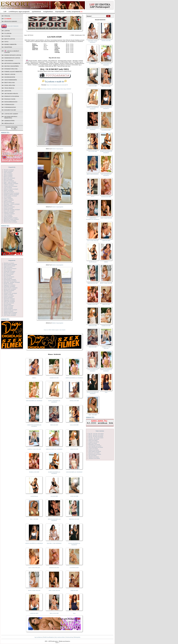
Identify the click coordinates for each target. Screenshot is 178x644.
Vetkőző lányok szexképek (10, 312)
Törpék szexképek (8, 307)
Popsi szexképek (8, 278)
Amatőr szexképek (8, 171)
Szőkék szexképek (8, 295)
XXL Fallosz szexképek (10, 315)
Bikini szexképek (8, 177)
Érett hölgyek (10, 83)
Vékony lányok (10, 74)
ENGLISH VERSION (13, 26)
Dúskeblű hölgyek (11, 69)
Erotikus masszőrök (12, 66)
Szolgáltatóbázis (48, 11)
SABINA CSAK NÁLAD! (34, 449)
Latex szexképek (8, 215)
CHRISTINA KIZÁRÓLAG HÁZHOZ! (34, 426)
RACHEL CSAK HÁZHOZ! (54, 543)
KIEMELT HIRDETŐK (10, 44)
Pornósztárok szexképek (10, 279)
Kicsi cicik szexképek (9, 211)
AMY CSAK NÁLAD (54, 590)
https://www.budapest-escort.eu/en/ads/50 (57, 85)
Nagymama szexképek (9, 266)
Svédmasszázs (9, 104)
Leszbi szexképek (8, 216)
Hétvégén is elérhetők (12, 63)
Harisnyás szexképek (9, 203)
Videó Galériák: (100, 431)
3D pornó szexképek (9, 170)
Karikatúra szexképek (9, 207)
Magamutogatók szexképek (11, 218)
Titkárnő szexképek (9, 306)
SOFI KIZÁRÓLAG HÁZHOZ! (34, 401)
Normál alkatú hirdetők (13, 72)
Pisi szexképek (7, 275)
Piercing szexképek (9, 274)
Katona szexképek (8, 208)
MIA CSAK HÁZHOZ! (93, 174)
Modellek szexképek (9, 263)
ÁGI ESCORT (54, 496)
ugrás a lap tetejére (61, 330)
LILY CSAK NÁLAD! (34, 568)
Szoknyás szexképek (9, 296)
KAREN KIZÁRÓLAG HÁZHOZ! (54, 473)
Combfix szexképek (9, 185)
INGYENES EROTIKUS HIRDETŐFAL (11, 117)
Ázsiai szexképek (8, 175)
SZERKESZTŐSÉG (10, 121)
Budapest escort (10, 110)
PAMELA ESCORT (34, 472)
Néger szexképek (8, 267)
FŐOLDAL (7, 16)
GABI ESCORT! (34, 613)
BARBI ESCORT (54, 378)
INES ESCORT (54, 425)
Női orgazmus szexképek (10, 269)
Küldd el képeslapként (58, 149)
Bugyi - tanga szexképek (10, 182)
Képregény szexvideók (94, 445)
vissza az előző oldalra (49, 330)
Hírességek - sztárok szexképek (12, 204)
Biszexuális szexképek (9, 178)
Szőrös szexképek (8, 297)
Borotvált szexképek (9, 181)
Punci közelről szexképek (10, 281)
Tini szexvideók (92, 456)
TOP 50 (6, 42)
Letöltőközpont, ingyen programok (19, 11)
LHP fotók (8, 91)
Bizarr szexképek (8, 179)
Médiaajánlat (77, 637)
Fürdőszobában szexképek (10, 196)
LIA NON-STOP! (74, 568)
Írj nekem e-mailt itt (54, 82)
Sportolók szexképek (9, 290)
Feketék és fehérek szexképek (11, 194)
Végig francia (9, 88)
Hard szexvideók (93, 443)
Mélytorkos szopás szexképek (11, 219)
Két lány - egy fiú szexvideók (96, 438)
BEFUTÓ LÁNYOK (10, 39)
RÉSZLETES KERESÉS (11, 21)
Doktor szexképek (8, 190)
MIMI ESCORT (74, 449)
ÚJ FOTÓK (7, 36)
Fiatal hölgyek (10, 85)
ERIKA (34, 378)
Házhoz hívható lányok (13, 55)
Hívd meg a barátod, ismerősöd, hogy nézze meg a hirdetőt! (55, 89)
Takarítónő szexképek (9, 299)
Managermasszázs (11, 102)
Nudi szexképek (8, 270)
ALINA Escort (34, 496)
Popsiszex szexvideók (94, 453)
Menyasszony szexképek (10, 220)
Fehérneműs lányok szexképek (11, 193)
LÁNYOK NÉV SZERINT (11, 114)
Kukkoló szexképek (9, 212)
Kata (74, 613)
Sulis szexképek (8, 292)
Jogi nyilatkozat (38, 637)
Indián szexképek (8, 205)
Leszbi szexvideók (93, 449)
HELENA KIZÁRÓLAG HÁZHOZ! (54, 520)
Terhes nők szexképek (9, 301)
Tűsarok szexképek (9, 311)
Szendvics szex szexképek (10, 293)
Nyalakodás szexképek (9, 271)
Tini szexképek (8, 304)
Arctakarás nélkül (11, 94)
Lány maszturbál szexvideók (96, 447)
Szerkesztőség (69, 637)
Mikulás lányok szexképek (10, 222)
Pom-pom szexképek (9, 277)
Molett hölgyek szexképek (10, 264)
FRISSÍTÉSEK (8, 47)
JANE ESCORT (74, 496)
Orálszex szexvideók (94, 450)
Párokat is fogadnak (12, 96)
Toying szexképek (8, 308)
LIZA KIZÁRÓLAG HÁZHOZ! (74, 472)
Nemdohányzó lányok (12, 58)
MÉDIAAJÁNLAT (9, 123)
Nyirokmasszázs (10, 107)
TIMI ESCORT (74, 590)
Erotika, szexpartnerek (73, 11)
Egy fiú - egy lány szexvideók (96, 434)
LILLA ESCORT (74, 425)
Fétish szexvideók (93, 440)
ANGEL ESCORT (74, 401)
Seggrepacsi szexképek (10, 285)
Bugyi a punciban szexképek (11, 183)
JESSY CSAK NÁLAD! (34, 590)
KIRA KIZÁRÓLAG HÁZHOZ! (54, 449)
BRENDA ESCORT (74, 519)
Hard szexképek (8, 201)
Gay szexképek (8, 197)
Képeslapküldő (60, 11)
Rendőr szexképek (8, 284)
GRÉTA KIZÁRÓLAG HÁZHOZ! (74, 378)
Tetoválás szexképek (9, 303)
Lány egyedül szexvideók (95, 446)
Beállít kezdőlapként (49, 637)
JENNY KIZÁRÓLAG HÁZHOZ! (34, 543)
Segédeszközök (10, 77)
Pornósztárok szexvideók (95, 454)
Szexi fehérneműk (11, 80)
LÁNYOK (7, 31)
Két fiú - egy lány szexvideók (96, 435)
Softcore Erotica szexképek (11, 288)
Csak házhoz (9, 61)
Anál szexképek (8, 172)
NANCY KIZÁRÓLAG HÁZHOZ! (54, 401)
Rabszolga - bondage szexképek (12, 282)
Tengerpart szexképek (9, 300)
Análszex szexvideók (94, 439)
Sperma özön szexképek (10, 289)
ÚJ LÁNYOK (8, 33)
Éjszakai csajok (10, 99)
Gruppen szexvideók (94, 442)
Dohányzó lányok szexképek (11, 189)
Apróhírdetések (36, 11)
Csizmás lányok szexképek (10, 186)
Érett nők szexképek (9, 192)
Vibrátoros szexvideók (94, 458)
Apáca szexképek (8, 174)
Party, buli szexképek (9, 273)
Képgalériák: (12, 167)
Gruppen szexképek (9, 200)
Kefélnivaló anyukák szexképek (12, 210)
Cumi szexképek (8, 188)
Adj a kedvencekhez (60, 637)
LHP (5, 11)
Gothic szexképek (8, 199)
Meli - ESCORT (34, 519)
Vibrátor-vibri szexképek (10, 314)
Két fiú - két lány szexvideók (96, 436)
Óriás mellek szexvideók (95, 451)
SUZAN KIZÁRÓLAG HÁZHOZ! (74, 544)
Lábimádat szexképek (9, 214)
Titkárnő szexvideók (94, 457)
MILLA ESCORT (54, 613)
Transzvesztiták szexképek (10, 310)
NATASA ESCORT (54, 568)
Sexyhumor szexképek (9, 286)
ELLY (93, 196)
